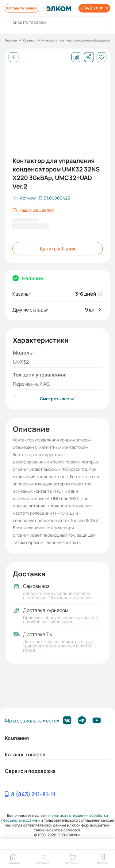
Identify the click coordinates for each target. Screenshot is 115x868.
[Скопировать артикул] (41, 198)
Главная (11, 40)
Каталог (29, 40)
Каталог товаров (25, 755)
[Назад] (13, 57)
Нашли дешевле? (33, 210)
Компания (17, 738)
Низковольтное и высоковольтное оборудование (78, 40)
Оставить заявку (22, 8)
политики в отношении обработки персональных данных (55, 818)
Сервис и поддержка (30, 771)
